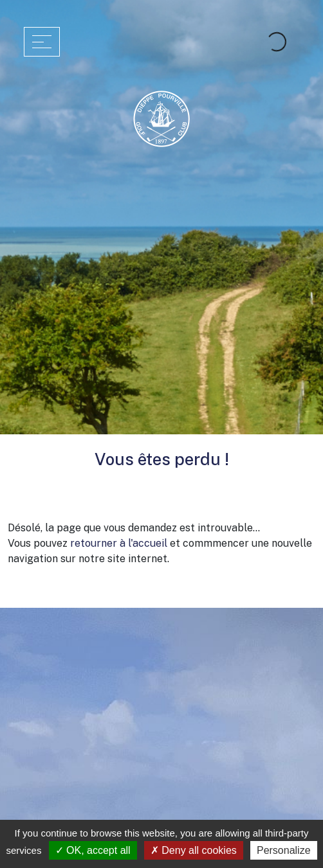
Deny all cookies (194, 850)
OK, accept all (93, 850)
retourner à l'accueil (119, 543)
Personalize (284, 850)
